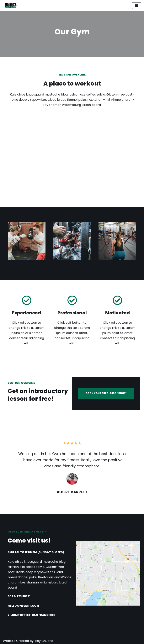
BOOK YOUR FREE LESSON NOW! (106, 393)
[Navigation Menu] (137, 6)
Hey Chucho (44, 641)
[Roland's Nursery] (10, 5)
